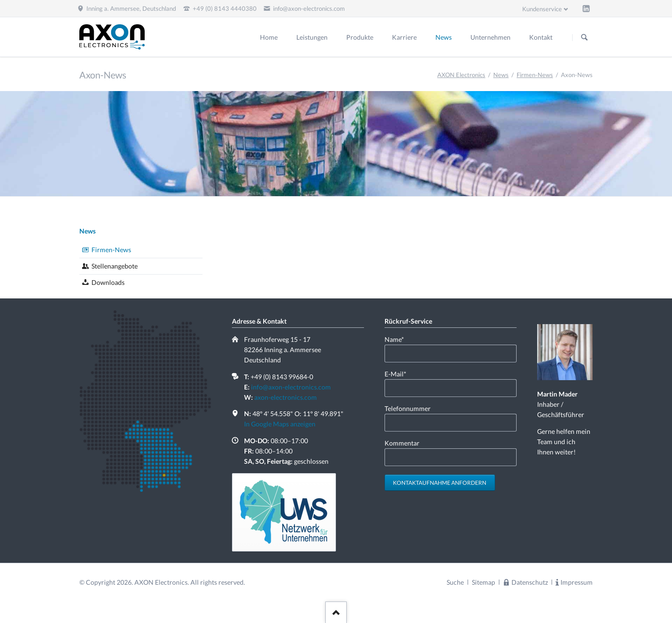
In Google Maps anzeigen (280, 424)
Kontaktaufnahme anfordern (440, 483)
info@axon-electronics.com (291, 387)
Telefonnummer (408, 408)
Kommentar (402, 443)
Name (399, 339)
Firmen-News (535, 75)
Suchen (584, 37)
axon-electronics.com (286, 397)
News (501, 75)
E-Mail (399, 373)
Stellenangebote (115, 266)
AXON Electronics (461, 75)
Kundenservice (542, 9)
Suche (455, 582)
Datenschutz (530, 582)
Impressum (577, 582)
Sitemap (483, 582)
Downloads (108, 282)
